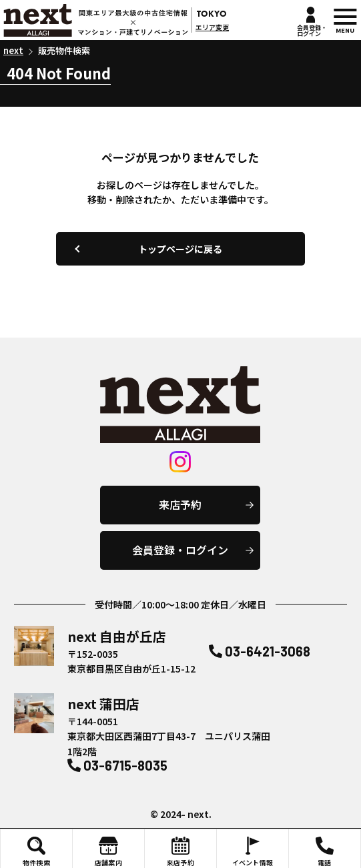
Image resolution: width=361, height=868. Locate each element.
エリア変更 (212, 27)
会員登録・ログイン (180, 550)
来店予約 (180, 504)
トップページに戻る (180, 249)
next (95, 20)
